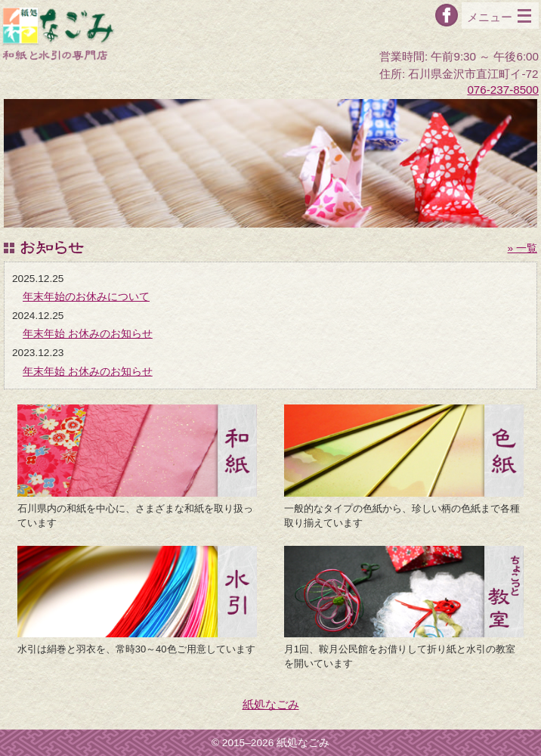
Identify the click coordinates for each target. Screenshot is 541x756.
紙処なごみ (271, 704)
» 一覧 (522, 248)
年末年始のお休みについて (86, 297)
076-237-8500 (503, 90)
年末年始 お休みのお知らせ (88, 334)
